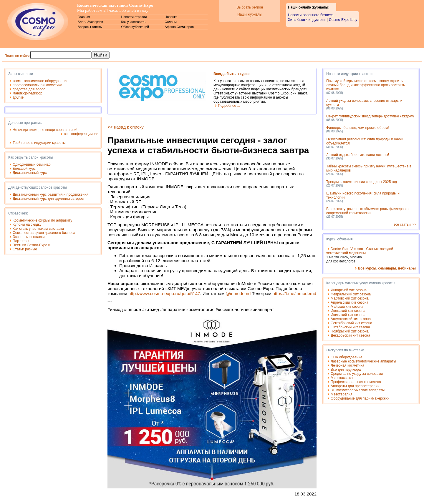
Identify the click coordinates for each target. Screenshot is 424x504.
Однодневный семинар (32, 164)
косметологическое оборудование (40, 81)
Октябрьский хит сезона (350, 327)
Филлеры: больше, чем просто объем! (358, 128)
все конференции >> (81, 134)
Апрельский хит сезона (350, 302)
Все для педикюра (346, 370)
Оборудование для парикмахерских (360, 398)
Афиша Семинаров (179, 27)
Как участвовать (133, 22)
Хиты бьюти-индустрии (307, 20)
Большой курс (24, 169)
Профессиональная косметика (356, 382)
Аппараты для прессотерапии (355, 386)
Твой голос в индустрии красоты (39, 143)
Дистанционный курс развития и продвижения (50, 194)
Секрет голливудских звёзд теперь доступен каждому (370, 116)
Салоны (171, 22)
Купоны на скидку (27, 224)
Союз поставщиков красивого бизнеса (44, 233)
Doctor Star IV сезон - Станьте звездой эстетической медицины (360, 251)
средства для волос (29, 89)
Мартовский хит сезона (350, 298)
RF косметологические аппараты (358, 390)
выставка (118, 5)
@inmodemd (238, 293)
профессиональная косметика (37, 85)
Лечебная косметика (347, 365)
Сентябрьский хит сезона (351, 323)
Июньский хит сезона (348, 311)
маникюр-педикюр (28, 93)
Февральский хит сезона (351, 294)
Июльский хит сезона (348, 315)
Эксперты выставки (29, 237)
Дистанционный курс (30, 173)
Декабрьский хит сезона (350, 335)
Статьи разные (25, 249)
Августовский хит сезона (351, 319)
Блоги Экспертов (90, 22)
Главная (84, 17)
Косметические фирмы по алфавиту (42, 220)
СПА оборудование (347, 357)
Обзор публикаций (135, 27)
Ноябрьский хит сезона (350, 331)
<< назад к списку (126, 127)
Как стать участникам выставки (38, 229)
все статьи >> (405, 224)
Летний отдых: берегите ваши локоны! (358, 155)
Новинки (171, 17)
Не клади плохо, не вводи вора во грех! (45, 130)
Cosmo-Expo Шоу (343, 20)
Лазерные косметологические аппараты (363, 361)
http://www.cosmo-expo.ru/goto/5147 (164, 293)
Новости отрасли (134, 17)
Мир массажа (342, 378)
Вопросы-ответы (90, 27)
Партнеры (21, 241)
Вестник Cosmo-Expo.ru (32, 245)
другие (18, 97)
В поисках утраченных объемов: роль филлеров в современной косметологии (367, 211)
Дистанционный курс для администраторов (48, 199)
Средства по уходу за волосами (357, 374)
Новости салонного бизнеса (311, 15)
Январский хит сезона (349, 290)
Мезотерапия (341, 394)
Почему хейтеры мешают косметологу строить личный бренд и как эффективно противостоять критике (366, 85)
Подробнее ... (229, 106)
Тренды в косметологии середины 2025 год (362, 182)
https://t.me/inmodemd (294, 293)
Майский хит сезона (347, 307)
